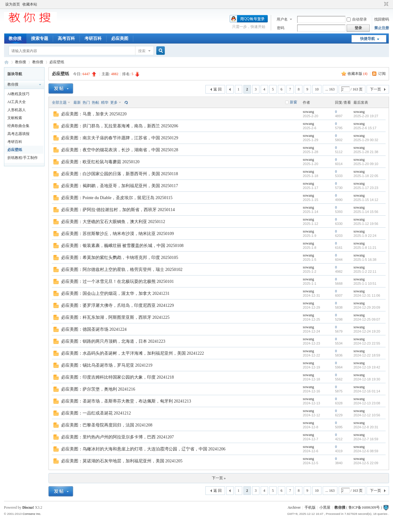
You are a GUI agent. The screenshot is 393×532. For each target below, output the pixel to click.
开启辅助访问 (380, 4)
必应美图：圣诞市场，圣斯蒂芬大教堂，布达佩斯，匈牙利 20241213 (126, 401)
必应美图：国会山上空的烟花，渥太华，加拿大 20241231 (115, 293)
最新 (77, 102)
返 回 (218, 89)
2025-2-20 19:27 (366, 116)
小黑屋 (325, 507)
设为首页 (13, 4)
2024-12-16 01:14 (367, 391)
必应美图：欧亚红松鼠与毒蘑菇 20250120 (100, 162)
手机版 (310, 507)
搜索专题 (40, 39)
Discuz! (28, 507)
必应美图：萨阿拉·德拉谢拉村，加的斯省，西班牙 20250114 (118, 210)
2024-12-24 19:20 (367, 331)
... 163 (330, 89)
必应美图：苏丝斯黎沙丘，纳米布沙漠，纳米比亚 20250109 (118, 234)
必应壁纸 (57, 62)
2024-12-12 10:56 (367, 415)
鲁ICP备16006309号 (364, 507)
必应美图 (120, 39)
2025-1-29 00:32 (366, 140)
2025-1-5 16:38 (365, 260)
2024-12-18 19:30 (367, 379)
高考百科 (66, 39)
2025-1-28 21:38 (366, 152)
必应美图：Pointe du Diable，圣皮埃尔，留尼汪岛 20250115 (117, 198)
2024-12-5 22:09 (366, 463)
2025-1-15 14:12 (366, 200)
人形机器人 (17, 110)
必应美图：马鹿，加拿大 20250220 (94, 114)
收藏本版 (358, 74)
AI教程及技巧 (19, 94)
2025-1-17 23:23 (366, 188)
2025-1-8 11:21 (365, 248)
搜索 (142, 51)
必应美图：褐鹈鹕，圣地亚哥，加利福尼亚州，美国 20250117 (120, 186)
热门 (86, 102)
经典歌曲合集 (18, 126)
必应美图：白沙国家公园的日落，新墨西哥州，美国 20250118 (120, 174)
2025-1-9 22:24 (365, 236)
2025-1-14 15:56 (366, 212)
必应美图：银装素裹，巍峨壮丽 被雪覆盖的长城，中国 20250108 (122, 246)
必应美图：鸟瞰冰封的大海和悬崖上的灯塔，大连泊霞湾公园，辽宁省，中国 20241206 (143, 449)
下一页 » (219, 478)
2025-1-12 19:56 (366, 224)
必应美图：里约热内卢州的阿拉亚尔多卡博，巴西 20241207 (118, 437)
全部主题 (59, 102)
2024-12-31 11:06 (367, 295)
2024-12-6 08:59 (366, 451)
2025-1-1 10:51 (365, 283)
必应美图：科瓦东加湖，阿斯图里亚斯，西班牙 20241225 (115, 317)
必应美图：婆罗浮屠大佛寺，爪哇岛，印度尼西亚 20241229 (118, 305)
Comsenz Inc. (32, 514)
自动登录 (357, 19)
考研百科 (93, 39)
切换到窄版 (385, 4)
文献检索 (15, 118)
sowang (308, 112)
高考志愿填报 (18, 134)
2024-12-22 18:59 (367, 355)
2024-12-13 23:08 (367, 403)
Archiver (294, 507)
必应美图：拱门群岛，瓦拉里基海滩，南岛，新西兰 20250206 (120, 126)
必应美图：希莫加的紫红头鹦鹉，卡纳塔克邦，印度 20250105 (120, 258)
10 (317, 89)
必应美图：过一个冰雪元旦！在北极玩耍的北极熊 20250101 (118, 281)
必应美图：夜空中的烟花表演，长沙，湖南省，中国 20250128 (120, 150)
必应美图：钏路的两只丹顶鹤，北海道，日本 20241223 (113, 341)
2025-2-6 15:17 (365, 128)
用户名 (282, 19)
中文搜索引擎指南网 (6, 62)
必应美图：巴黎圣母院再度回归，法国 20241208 (107, 425)
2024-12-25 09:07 (367, 319)
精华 (105, 102)
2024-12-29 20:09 (367, 307)
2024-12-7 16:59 (366, 439)
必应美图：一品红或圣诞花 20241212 (96, 413)
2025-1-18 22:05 (366, 176)
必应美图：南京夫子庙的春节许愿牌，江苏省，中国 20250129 (120, 138)
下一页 (375, 89)
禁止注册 (382, 28)
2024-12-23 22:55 (367, 343)
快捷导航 (368, 39)
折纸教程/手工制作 (23, 158)
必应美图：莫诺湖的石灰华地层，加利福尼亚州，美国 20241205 (122, 461)
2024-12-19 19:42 (367, 367)
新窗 (294, 102)
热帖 (95, 102)
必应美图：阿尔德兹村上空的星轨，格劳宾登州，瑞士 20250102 (122, 270)
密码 (281, 28)
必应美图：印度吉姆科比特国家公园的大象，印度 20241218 (118, 377)
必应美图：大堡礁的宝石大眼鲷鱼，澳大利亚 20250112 (113, 222)
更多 (114, 102)
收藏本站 (30, 4)
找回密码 (382, 19)
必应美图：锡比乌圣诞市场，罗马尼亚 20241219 (107, 365)
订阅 (382, 74)
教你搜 (15, 39)
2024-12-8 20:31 (366, 427)
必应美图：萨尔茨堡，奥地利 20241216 (98, 389)
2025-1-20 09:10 (366, 164)
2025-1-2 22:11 (365, 272)
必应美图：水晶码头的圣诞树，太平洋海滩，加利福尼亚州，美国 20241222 (133, 353)
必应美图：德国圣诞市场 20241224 (94, 329)
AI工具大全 (17, 102)
